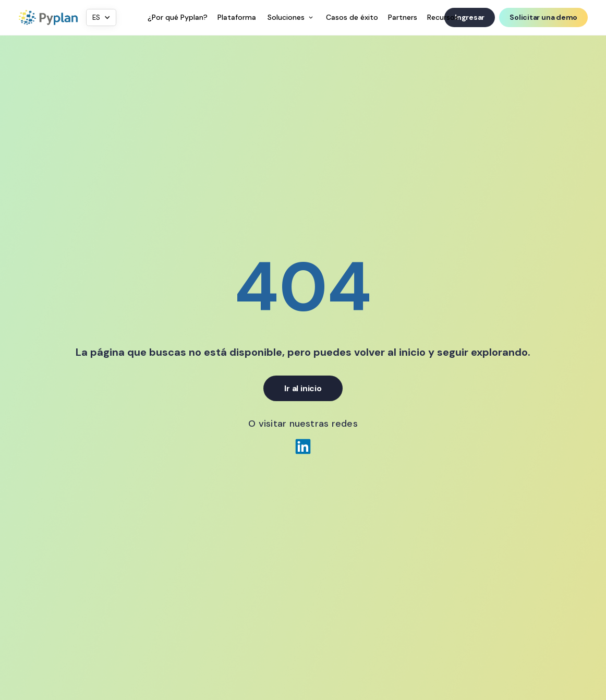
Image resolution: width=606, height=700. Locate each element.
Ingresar (470, 17)
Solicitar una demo (543, 17)
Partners (403, 17)
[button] (101, 17)
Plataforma (237, 17)
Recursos (443, 17)
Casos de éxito (352, 17)
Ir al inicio (303, 388)
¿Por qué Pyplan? (178, 17)
